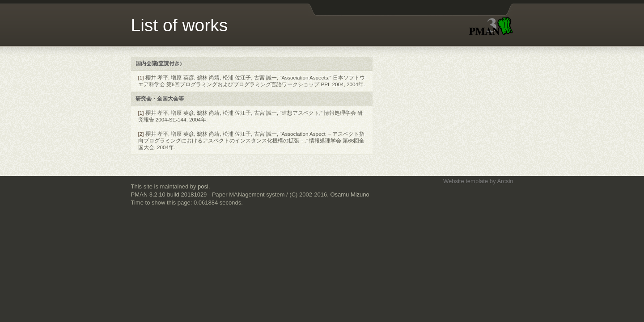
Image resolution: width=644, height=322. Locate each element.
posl (203, 186)
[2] (141, 134)
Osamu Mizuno (350, 194)
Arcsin (505, 181)
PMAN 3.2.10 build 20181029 (169, 194)
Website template (466, 181)
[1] (141, 77)
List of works (180, 25)
